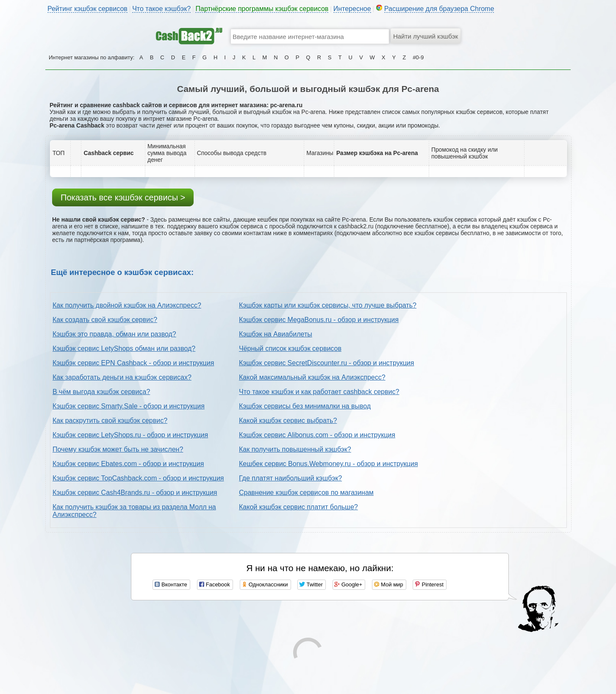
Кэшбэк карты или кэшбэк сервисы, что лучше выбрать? (328, 305)
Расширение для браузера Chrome (439, 9)
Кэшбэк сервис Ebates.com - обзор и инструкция (128, 464)
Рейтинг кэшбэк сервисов (87, 9)
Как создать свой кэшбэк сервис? (105, 320)
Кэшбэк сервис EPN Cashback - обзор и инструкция (133, 363)
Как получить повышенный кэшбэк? (295, 449)
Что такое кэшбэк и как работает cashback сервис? (319, 392)
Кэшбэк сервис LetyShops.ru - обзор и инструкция (130, 435)
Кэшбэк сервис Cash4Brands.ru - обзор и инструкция (135, 493)
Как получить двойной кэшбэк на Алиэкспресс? (127, 305)
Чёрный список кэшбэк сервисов (290, 348)
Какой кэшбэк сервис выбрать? (288, 421)
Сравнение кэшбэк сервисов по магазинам (306, 493)
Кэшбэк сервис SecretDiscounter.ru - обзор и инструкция (326, 363)
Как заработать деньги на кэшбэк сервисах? (122, 377)
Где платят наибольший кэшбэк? (290, 478)
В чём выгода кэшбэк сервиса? (101, 392)
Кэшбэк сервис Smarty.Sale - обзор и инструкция (129, 406)
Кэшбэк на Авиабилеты (276, 334)
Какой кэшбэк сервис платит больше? (298, 507)
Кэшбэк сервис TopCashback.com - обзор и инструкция (138, 478)
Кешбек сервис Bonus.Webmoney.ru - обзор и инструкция (328, 464)
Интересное (352, 9)
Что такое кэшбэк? (161, 9)
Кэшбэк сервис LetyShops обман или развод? (124, 348)
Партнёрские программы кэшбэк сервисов (262, 9)
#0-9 (418, 57)
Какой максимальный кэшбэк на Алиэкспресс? (312, 377)
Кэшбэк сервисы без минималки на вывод (305, 406)
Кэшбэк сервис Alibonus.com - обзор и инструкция (317, 435)
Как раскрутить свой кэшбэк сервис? (110, 421)
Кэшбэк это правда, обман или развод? (114, 334)
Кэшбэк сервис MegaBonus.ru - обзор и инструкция (319, 320)
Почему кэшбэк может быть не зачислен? (118, 449)
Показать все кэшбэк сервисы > (123, 197)
